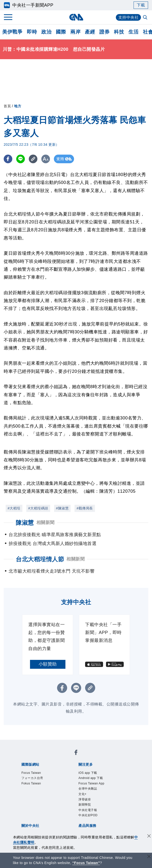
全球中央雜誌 (88, 789)
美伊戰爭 (12, 32)
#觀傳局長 (85, 508)
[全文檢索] (146, 18)
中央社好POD (88, 815)
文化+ (83, 794)
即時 (32, 32)
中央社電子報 (88, 810)
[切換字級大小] (46, 159)
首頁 (7, 106)
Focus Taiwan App (91, 783)
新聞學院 (85, 805)
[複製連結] (33, 159)
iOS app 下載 (88, 773)
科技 (119, 32)
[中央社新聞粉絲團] (76, 753)
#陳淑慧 (62, 508)
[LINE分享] (21, 159)
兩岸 (75, 32)
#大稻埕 (14, 508)
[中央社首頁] (76, 17)
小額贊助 (48, 664)
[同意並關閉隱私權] (149, 837)
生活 (133, 32)
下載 (141, 5)
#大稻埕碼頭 (38, 508)
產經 (90, 32)
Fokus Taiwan (31, 783)
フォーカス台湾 (32, 778)
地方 (18, 106)
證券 (104, 32)
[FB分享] (8, 159)
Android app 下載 (91, 778)
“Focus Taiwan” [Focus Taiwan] (86, 863)
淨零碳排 (85, 799)
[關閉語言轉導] (149, 857)
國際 (61, 32)
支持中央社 (129, 17)
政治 (46, 32)
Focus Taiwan (31, 773)
